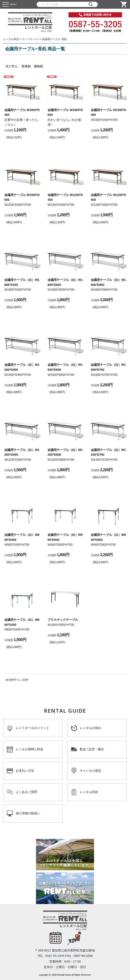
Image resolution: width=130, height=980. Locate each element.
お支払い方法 (25, 771)
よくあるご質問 (26, 792)
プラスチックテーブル (63, 620)
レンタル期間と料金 (29, 749)
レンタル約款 (89, 792)
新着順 (26, 66)
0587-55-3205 (55, 956)
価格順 (38, 66)
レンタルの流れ (91, 728)
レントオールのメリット (32, 728)
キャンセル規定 (91, 771)
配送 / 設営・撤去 (92, 749)
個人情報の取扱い (28, 813)
